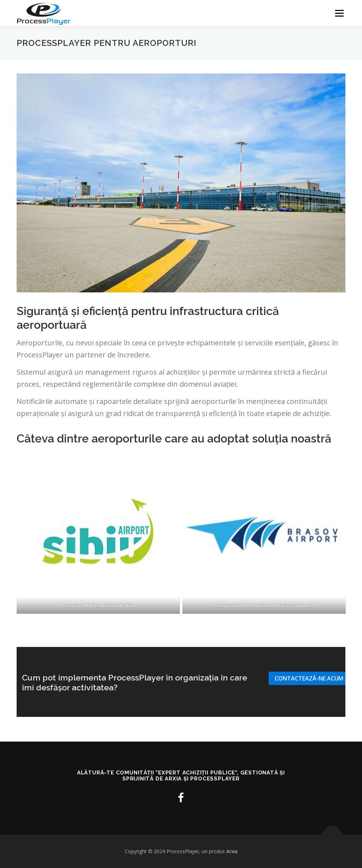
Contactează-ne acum (309, 678)
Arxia (232, 851)
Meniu (339, 13)
